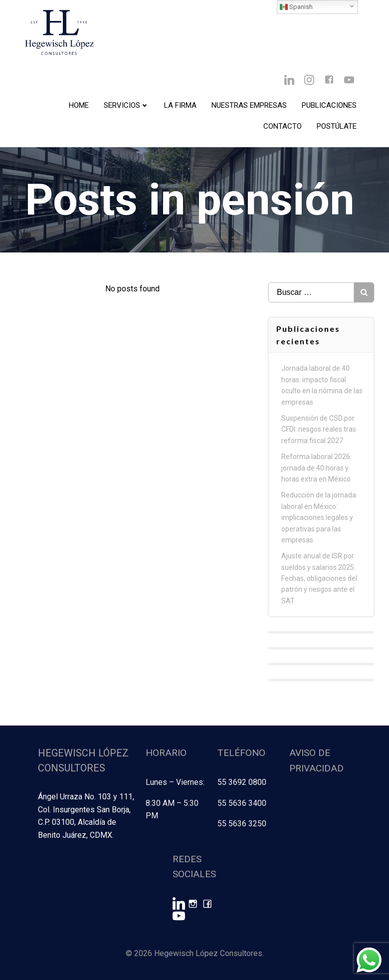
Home (79, 105)
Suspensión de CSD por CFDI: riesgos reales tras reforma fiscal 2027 (319, 429)
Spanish (296, 7)
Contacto (283, 126)
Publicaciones (329, 105)
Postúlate (337, 126)
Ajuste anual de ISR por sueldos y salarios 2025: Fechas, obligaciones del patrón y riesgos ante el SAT (319, 578)
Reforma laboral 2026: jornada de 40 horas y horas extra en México (316, 468)
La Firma (180, 105)
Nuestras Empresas (249, 105)
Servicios (126, 105)
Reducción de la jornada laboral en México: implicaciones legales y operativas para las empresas (319, 517)
